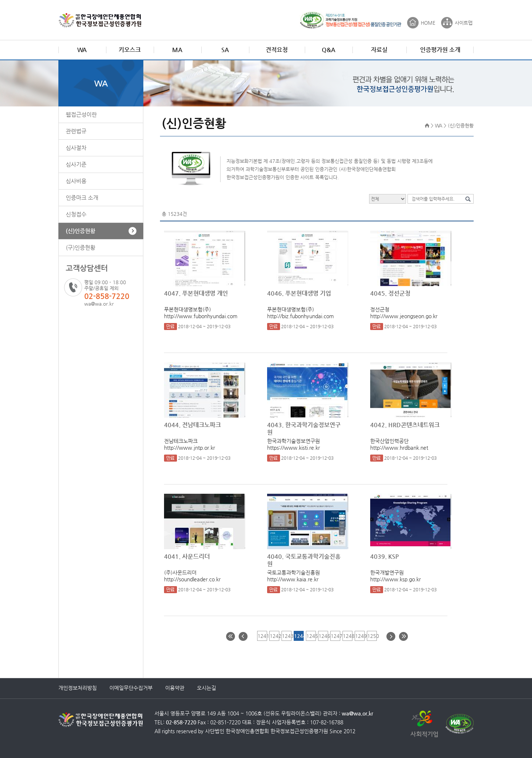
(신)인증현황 (81, 231)
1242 (274, 636)
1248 (347, 636)
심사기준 (76, 164)
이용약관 (175, 688)
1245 (311, 636)
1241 (262, 636)
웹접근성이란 (81, 114)
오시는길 (207, 688)
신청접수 (76, 214)
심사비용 (76, 181)
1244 (299, 636)
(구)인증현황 (81, 247)
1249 (360, 636)
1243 (287, 636)
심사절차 (76, 148)
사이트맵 (464, 23)
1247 (335, 636)
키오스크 (130, 50)
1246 (323, 636)
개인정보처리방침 (78, 688)
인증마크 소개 (82, 198)
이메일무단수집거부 (131, 688)
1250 (372, 636)
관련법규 (76, 131)
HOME (428, 23)
